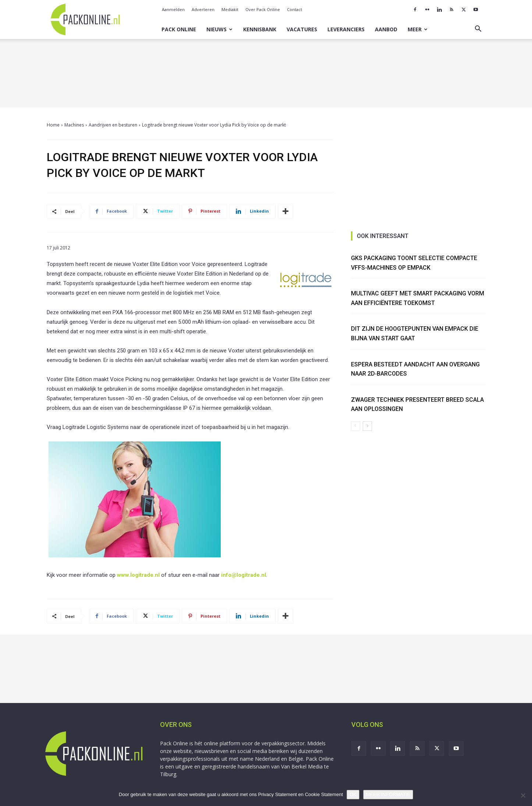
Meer (418, 29)
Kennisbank (260, 29)
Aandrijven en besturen (113, 125)
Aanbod (386, 29)
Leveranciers (346, 29)
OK (353, 794)
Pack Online (179, 29)
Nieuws (219, 29)
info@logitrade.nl (244, 575)
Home (53, 125)
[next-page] (367, 426)
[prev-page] (356, 426)
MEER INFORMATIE (388, 794)
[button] (478, 30)
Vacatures (302, 29)
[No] (523, 795)
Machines (74, 125)
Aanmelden (173, 9)
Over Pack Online (263, 9)
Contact (295, 9)
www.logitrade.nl (138, 575)
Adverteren (203, 9)
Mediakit (230, 9)
